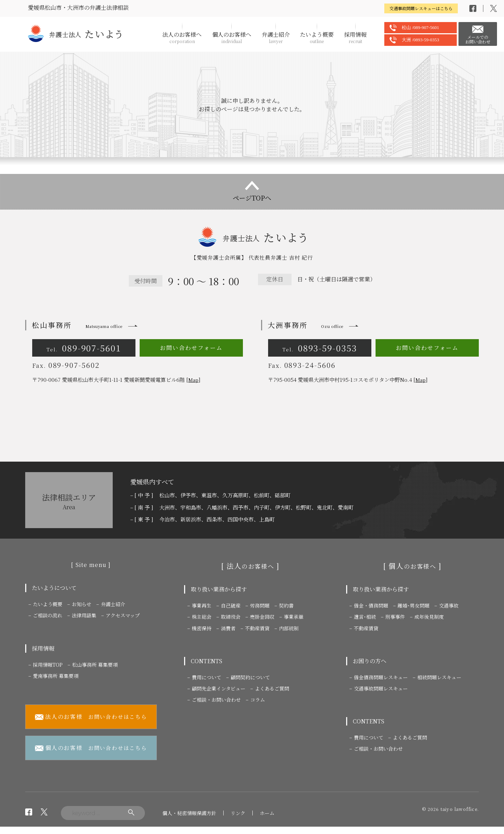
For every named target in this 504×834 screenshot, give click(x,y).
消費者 (228, 628)
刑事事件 (395, 617)
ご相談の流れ (48, 615)
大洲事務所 (306, 325)
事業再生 (202, 605)
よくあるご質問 (272, 688)
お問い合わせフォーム (191, 348)
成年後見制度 (429, 617)
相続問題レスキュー (439, 677)
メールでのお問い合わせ (478, 39)
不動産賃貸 (257, 628)
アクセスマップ (123, 615)
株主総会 (202, 617)
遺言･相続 (365, 617)
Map (193, 380)
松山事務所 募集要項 (95, 665)
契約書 (286, 605)
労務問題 (260, 605)
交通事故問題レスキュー (381, 688)
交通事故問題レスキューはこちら (421, 8)
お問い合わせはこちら (91, 717)
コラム (258, 700)
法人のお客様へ (182, 37)
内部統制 (289, 628)
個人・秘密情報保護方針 (189, 813)
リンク (238, 813)
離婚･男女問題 (414, 605)
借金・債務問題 (371, 605)
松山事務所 (77, 325)
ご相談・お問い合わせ (216, 700)
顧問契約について (250, 677)
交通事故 (449, 605)
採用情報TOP (48, 665)
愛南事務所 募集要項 (56, 676)
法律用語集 (84, 615)
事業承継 (294, 617)
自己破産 (231, 605)
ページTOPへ (252, 198)
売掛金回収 (262, 617)
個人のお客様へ (232, 37)
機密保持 (202, 628)
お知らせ (82, 604)
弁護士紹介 (276, 37)
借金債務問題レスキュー (381, 677)
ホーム (267, 813)
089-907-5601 (84, 348)
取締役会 (231, 617)
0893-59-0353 (320, 348)
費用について (206, 677)
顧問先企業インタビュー (219, 688)
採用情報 (355, 37)
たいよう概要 (317, 37)
